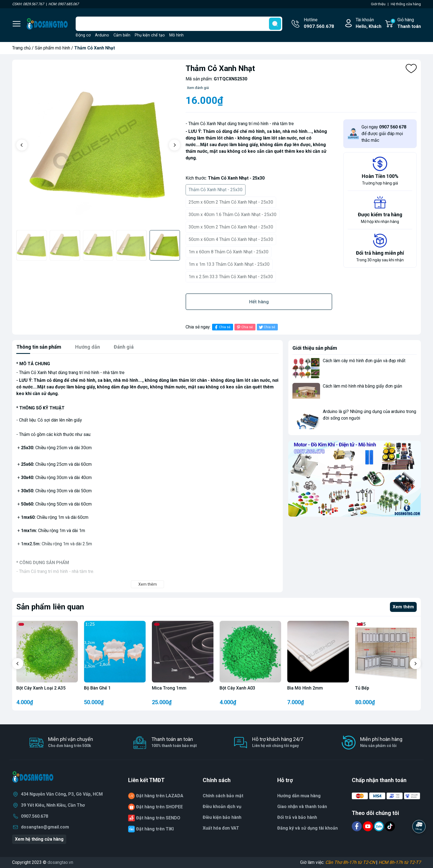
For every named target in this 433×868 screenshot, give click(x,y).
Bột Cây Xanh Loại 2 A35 (41, 688)
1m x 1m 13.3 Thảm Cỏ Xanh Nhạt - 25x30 (229, 264)
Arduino (102, 35)
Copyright (22, 862)
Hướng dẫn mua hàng (299, 796)
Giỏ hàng (406, 23)
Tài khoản (369, 23)
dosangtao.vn (60, 862)
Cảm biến (122, 35)
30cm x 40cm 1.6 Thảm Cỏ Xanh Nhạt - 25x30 (233, 215)
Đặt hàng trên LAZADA (160, 796)
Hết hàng (259, 302)
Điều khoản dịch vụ (222, 807)
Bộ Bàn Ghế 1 (97, 688)
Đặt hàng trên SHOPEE (159, 807)
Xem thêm (403, 607)
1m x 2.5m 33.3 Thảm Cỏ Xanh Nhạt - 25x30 (231, 277)
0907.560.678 (35, 816)
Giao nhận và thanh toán (302, 807)
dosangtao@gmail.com (45, 827)
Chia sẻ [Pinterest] (244, 327)
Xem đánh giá (198, 88)
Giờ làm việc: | (361, 862)
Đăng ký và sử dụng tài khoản (307, 828)
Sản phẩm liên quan (50, 607)
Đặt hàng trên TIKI (155, 829)
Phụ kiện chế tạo (150, 35)
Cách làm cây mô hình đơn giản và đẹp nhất (364, 361)
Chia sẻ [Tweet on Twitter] (267, 327)
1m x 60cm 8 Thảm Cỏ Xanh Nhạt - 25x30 (229, 252)
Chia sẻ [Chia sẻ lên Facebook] (222, 327)
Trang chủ (21, 48)
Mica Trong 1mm (169, 688)
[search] (275, 24)
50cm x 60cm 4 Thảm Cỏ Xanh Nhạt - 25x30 (231, 239)
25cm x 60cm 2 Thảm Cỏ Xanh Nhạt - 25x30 (231, 202)
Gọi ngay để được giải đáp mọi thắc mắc (384, 134)
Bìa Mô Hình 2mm (305, 688)
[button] (22, 145)
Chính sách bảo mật (223, 796)
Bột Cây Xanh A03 (237, 688)
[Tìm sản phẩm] (179, 24)
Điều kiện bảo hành (222, 817)
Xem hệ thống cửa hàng (39, 839)
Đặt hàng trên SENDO (158, 818)
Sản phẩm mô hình (52, 48)
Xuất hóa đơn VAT (221, 828)
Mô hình (176, 35)
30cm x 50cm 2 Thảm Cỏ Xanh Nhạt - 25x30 (231, 227)
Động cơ (83, 35)
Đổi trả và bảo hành (297, 817)
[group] (98, 146)
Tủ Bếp (362, 688)
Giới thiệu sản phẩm (315, 348)
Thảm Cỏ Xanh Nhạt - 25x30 (216, 190)
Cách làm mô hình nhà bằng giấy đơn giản (362, 386)
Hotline (319, 23)
